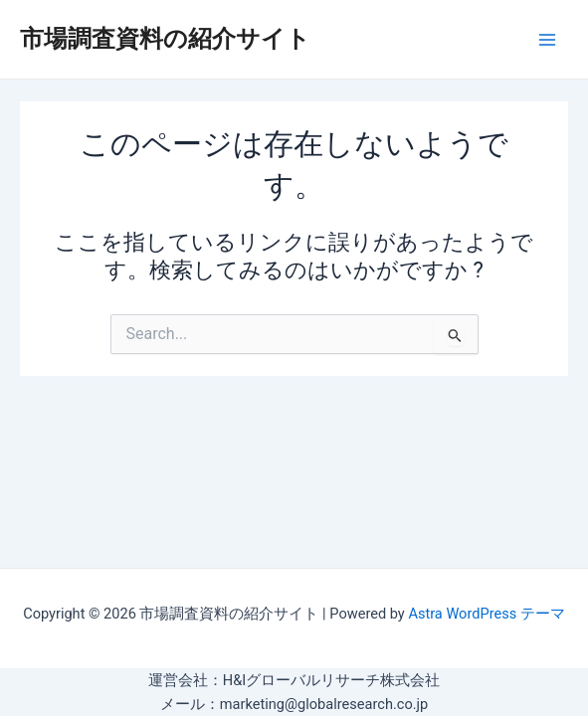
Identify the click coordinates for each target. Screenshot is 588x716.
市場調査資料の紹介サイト (165, 39)
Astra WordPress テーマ (486, 614)
